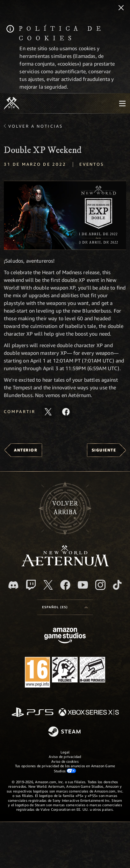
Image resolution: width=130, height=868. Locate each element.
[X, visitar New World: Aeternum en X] (48, 585)
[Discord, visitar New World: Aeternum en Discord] (13, 585)
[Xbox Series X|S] (89, 713)
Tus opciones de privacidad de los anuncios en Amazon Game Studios (65, 768)
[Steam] (65, 732)
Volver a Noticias (36, 126)
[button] (65, 215)
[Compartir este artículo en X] (48, 412)
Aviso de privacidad (65, 757)
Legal (65, 752)
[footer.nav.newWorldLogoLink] (65, 565)
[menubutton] (122, 103)
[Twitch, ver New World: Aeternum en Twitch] (31, 585)
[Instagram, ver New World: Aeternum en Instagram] (100, 585)
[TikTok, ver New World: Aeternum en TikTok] (117, 585)
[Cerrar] (121, 8)
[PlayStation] (32, 713)
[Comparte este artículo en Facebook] (66, 412)
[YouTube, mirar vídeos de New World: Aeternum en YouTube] (83, 585)
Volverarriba (65, 508)
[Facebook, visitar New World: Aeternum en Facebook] (65, 585)
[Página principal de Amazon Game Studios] (65, 636)
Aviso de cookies (65, 761)
